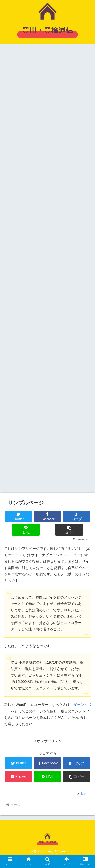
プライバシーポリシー (48, 852)
